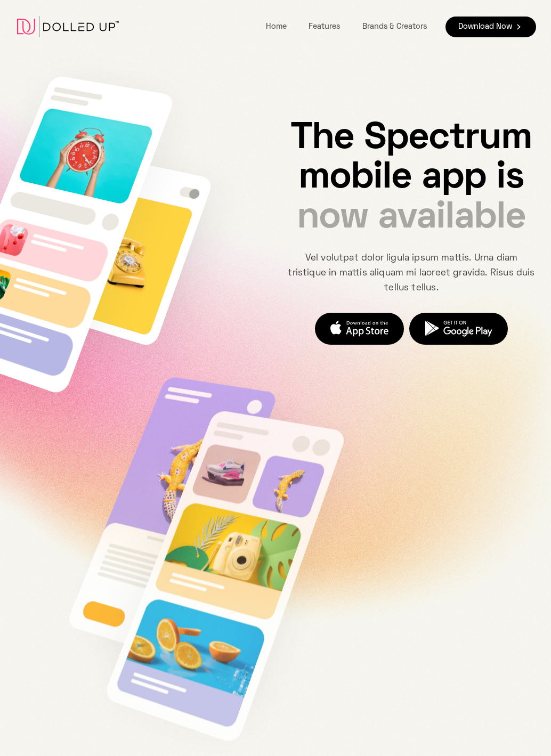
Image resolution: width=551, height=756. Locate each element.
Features (324, 27)
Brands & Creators (395, 27)
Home (276, 27)
